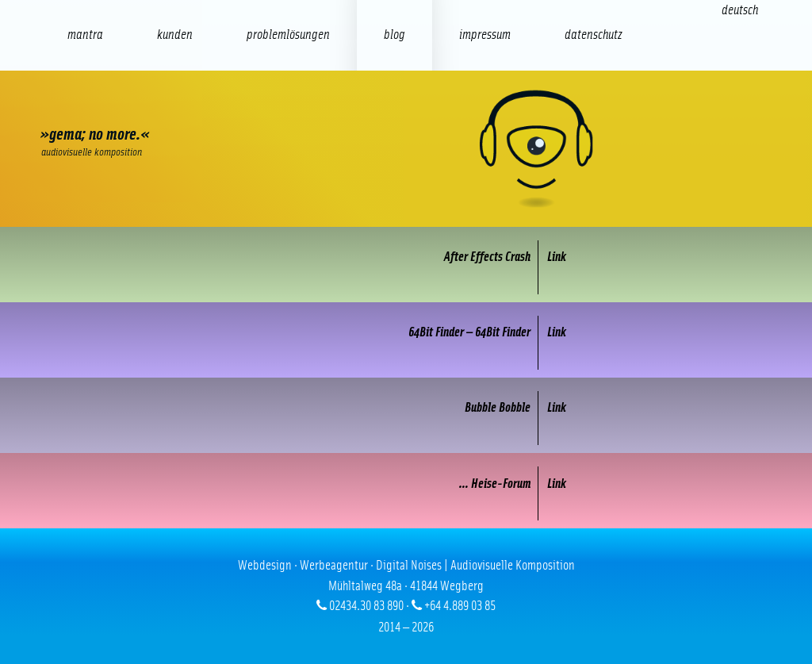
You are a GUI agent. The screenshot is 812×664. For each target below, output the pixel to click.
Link (557, 257)
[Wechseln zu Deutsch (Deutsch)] (740, 10)
